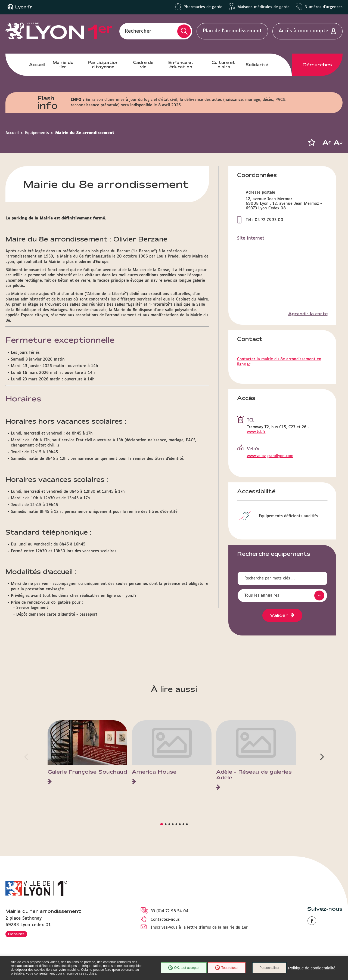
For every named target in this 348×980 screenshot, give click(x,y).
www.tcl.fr (256, 432)
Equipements (37, 133)
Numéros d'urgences (324, 7)
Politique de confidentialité (312, 968)
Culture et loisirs (223, 65)
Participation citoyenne (103, 65)
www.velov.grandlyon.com (270, 456)
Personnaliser (269, 968)
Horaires (16, 934)
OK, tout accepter (184, 968)
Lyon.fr (24, 7)
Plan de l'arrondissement (232, 31)
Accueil (37, 65)
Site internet (251, 238)
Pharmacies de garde (203, 7)
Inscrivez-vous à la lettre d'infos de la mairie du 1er (199, 928)
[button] (312, 142)
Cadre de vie (143, 65)
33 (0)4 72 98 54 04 (170, 911)
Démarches (317, 65)
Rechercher (138, 31)
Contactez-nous (165, 920)
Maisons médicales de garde (263, 7)
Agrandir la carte (308, 314)
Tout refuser (227, 968)
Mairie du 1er (63, 65)
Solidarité (257, 65)
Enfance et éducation (181, 65)
